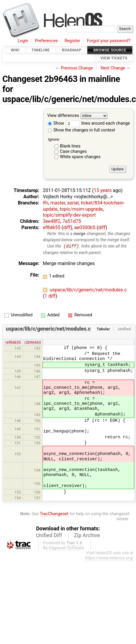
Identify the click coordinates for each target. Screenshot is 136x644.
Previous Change (77, 68)
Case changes (73, 152)
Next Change (113, 68)
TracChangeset (54, 514)
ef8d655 (52, 227)
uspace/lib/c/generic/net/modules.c (69, 99)
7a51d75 (72, 221)
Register (72, 41)
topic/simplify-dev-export (69, 215)
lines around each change (98, 123)
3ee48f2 (52, 221)
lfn (46, 203)
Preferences (46, 41)
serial (73, 203)
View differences (63, 116)
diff (67, 227)
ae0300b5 (85, 227)
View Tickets (114, 58)
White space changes (80, 157)
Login (23, 41)
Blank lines (70, 146)
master (58, 203)
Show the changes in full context (82, 130)
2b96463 (61, 79)
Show (56, 123)
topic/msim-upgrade (81, 209)
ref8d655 (13, 342)
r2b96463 (33, 342)
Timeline (41, 50)
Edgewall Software (67, 548)
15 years (103, 190)
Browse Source (110, 50)
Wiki (15, 50)
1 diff (50, 296)
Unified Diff (49, 536)
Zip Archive (87, 536)
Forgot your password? (109, 41)
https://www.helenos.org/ (109, 558)
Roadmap (72, 50)
